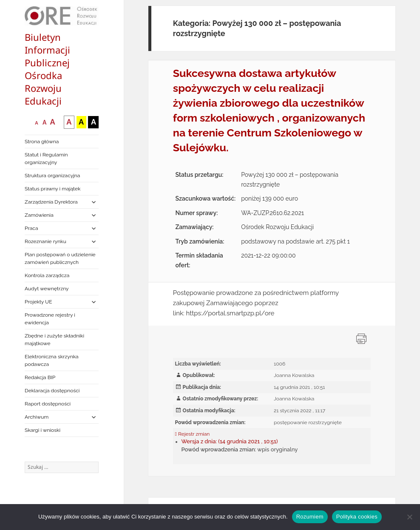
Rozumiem (310, 517)
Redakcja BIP (40, 377)
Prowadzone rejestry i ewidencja (50, 319)
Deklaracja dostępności (52, 391)
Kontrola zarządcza (47, 275)
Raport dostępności (48, 404)
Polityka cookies (357, 517)
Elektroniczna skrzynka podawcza (52, 360)
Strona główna (42, 142)
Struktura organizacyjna (52, 176)
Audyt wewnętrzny (47, 289)
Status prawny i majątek (52, 189)
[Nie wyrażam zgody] (409, 517)
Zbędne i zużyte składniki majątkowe (54, 340)
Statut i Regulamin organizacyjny (46, 159)
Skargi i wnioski (43, 430)
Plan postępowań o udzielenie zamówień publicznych (60, 258)
